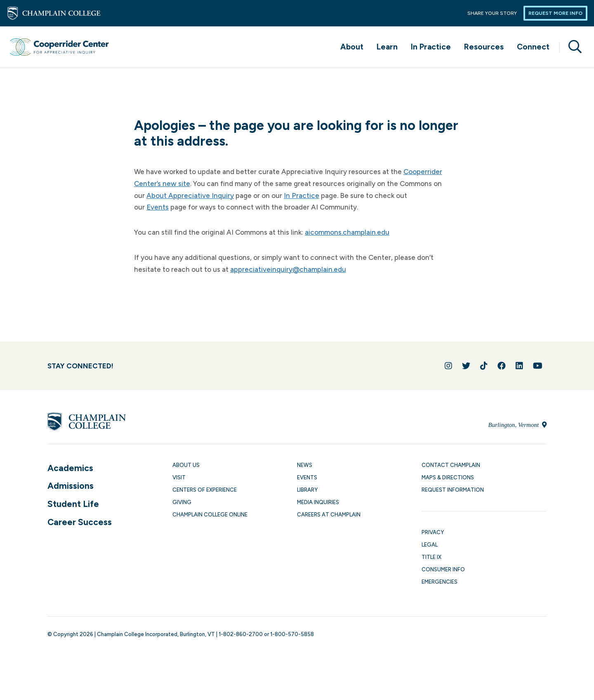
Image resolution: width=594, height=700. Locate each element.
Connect (533, 47)
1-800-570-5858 (292, 634)
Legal (430, 545)
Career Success (80, 522)
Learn (387, 47)
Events (158, 207)
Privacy (433, 532)
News (305, 465)
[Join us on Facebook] (502, 366)
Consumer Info (443, 569)
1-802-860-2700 (241, 634)
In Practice (431, 47)
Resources (484, 47)
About (352, 47)
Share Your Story (492, 13)
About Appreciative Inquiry (190, 196)
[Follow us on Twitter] (466, 366)
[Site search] (572, 47)
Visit (179, 477)
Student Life (73, 504)
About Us (186, 465)
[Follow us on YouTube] (538, 366)
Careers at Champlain (329, 515)
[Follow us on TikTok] (484, 366)
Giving (182, 502)
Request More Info (555, 13)
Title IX (431, 557)
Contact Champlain (451, 465)
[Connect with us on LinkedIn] (519, 366)
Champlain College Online (210, 515)
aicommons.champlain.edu (347, 232)
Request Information (453, 490)
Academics (70, 468)
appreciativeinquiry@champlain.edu (288, 269)
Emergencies (440, 582)
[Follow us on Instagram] (448, 366)
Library (307, 490)
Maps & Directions (448, 477)
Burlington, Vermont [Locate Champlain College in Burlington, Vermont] (517, 425)
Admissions (71, 486)
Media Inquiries (318, 502)
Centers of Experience (205, 490)
